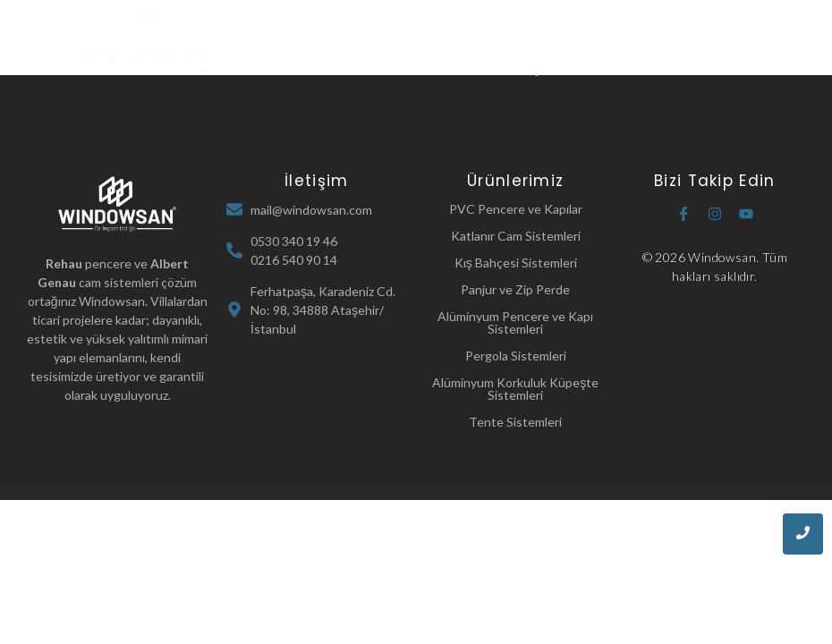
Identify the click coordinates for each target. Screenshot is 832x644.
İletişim (534, 68)
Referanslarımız (442, 68)
